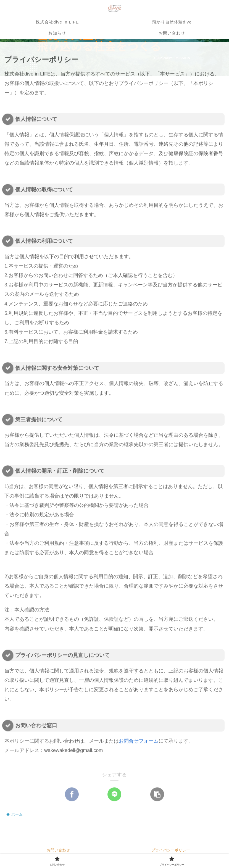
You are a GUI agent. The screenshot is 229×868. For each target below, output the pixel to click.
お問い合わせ (58, 850)
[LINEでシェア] (114, 795)
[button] (157, 795)
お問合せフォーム (139, 742)
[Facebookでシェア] (72, 795)
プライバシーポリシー (171, 850)
